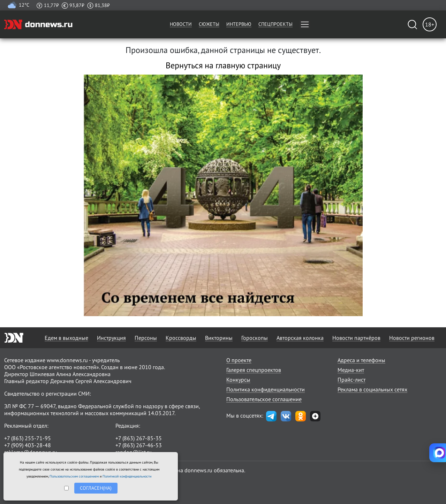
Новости (181, 24)
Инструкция (111, 338)
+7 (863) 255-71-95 (28, 438)
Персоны (146, 338)
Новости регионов (412, 338)
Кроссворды (181, 338)
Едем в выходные (66, 338)
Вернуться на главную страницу (223, 65)
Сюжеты (209, 24)
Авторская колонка (300, 338)
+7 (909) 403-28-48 (28, 445)
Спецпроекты (275, 24)
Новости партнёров (356, 338)
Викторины (219, 338)
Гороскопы (255, 338)
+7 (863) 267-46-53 (139, 445)
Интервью (239, 24)
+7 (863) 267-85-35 (139, 438)
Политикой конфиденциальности (127, 476)
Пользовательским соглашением (74, 476)
